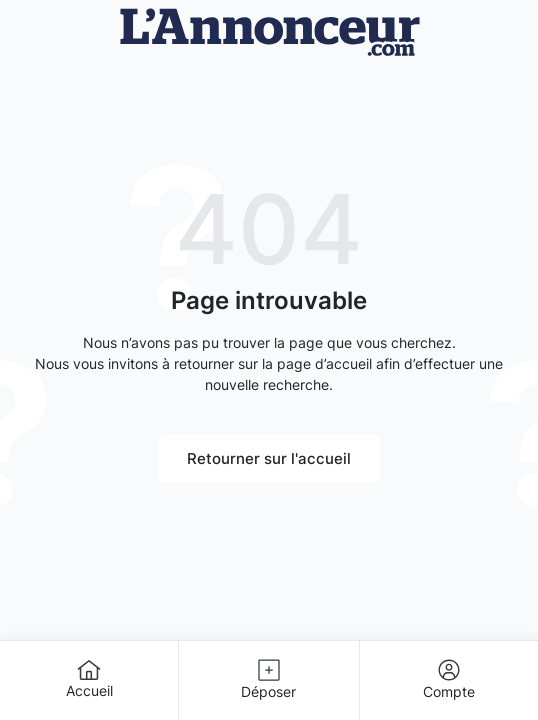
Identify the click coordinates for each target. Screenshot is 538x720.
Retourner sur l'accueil (269, 458)
